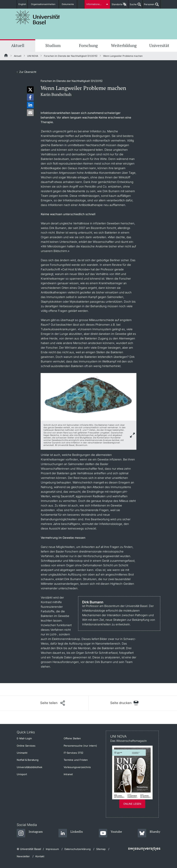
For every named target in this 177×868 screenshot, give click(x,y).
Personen (148, 6)
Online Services (26, 746)
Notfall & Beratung (28, 760)
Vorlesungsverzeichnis (77, 767)
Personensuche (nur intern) (80, 746)
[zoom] (88, 397)
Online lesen (132, 804)
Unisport (22, 774)
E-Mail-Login (24, 738)
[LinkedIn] (71, 833)
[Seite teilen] (53, 703)
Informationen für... (96, 4)
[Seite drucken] (124, 703)
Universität (159, 45)
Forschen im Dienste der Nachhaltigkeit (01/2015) (71, 56)
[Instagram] (30, 833)
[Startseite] (6, 56)
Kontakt (40, 856)
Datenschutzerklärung (78, 849)
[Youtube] (110, 833)
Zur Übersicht (28, 72)
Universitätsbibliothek (30, 767)
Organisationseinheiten (45, 4)
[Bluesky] (149, 833)
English (23, 4)
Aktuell (18, 45)
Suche (132, 6)
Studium (53, 45)
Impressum (52, 849)
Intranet (68, 774)
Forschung (88, 45)
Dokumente (68, 4)
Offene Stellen (72, 738)
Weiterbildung (124, 45)
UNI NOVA (33, 56)
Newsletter (23, 856)
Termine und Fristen (76, 760)
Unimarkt (22, 753)
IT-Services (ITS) (73, 753)
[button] (30, 90)
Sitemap (101, 849)
